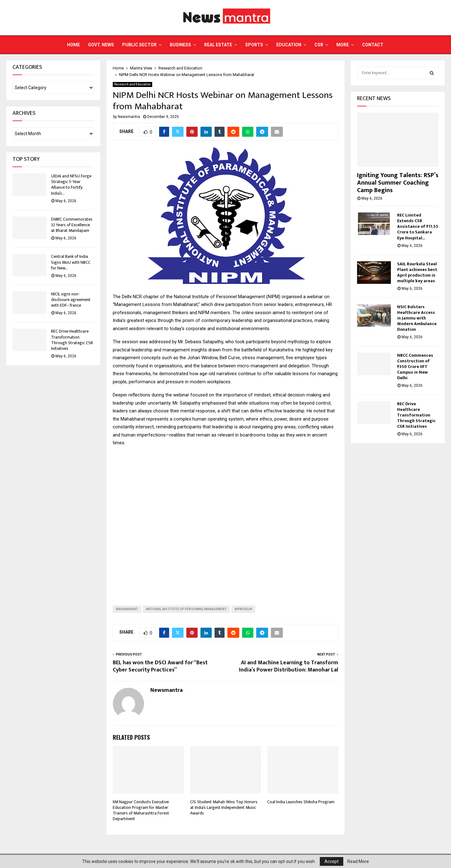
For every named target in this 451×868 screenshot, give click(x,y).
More (343, 45)
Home (73, 45)
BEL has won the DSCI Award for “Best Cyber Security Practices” (160, 666)
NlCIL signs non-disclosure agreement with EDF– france (71, 300)
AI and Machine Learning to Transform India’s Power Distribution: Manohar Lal (289, 666)
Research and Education (132, 84)
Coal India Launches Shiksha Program (301, 802)
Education (289, 45)
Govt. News (101, 45)
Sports (254, 45)
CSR (319, 45)
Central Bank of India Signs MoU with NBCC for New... (71, 262)
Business (180, 45)
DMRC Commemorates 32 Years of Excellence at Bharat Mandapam (72, 225)
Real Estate (218, 45)
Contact (373, 45)
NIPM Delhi (243, 609)
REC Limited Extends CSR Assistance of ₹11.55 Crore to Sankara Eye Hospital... (418, 226)
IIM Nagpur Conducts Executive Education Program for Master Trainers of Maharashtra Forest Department (141, 810)
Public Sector (139, 45)
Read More (358, 861)
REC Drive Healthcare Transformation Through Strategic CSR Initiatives (72, 340)
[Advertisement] (225, 521)
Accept (332, 861)
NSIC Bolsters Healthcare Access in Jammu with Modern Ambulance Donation (417, 318)
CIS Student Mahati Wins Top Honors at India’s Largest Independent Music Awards (224, 807)
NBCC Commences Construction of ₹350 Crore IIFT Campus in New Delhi (415, 367)
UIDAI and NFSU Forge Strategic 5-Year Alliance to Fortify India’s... (71, 185)
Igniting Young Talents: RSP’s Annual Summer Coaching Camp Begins (398, 183)
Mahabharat (127, 609)
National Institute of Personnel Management (186, 609)
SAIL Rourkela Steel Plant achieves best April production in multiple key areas (417, 272)
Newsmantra (129, 117)
